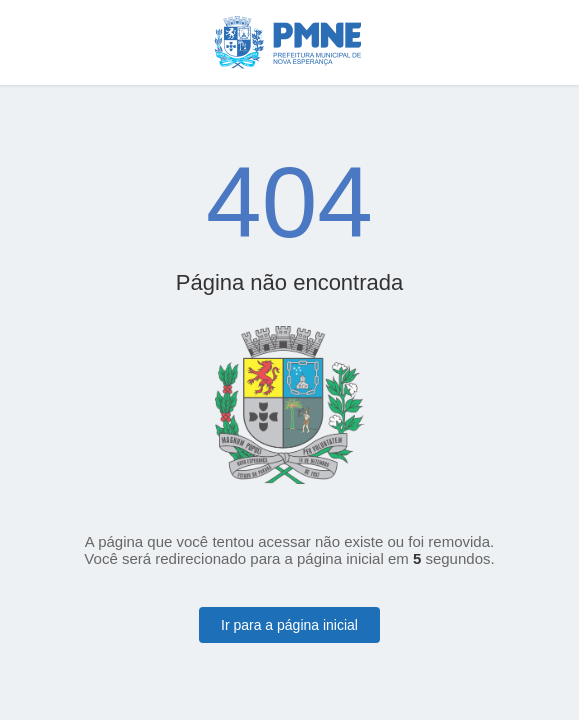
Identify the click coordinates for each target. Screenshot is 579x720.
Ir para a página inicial (289, 625)
